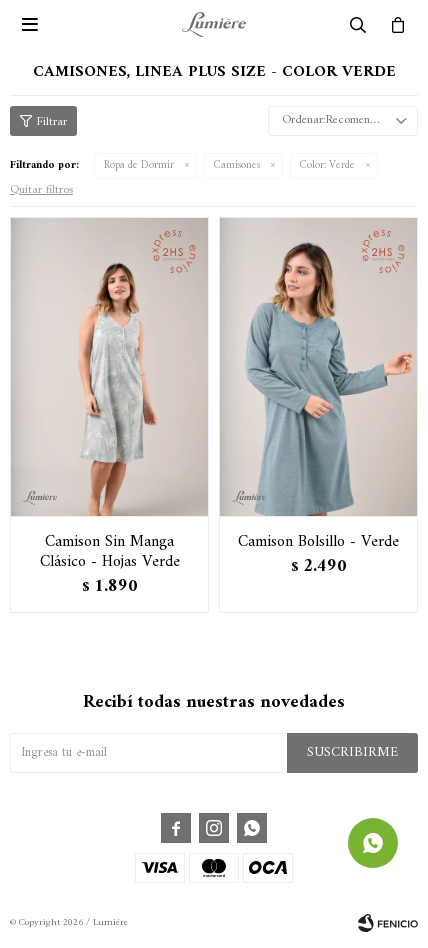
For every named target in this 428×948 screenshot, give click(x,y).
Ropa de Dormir (139, 165)
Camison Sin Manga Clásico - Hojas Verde (110, 552)
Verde (327, 165)
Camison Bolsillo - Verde (318, 542)
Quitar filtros (41, 190)
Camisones (237, 165)
